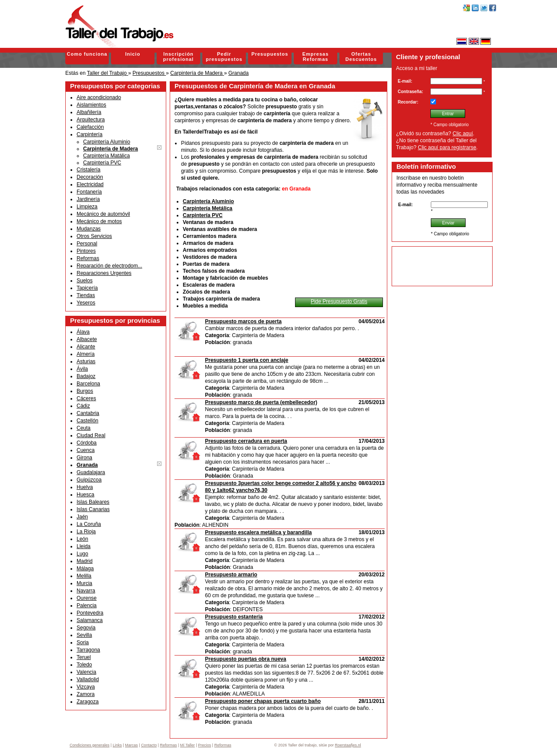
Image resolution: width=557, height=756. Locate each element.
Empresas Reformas (316, 57)
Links (117, 745)
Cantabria (88, 413)
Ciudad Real (91, 435)
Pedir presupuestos (224, 57)
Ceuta (84, 428)
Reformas (88, 258)
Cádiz (83, 406)
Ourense (87, 598)
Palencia (87, 605)
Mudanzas (89, 229)
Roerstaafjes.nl (348, 745)
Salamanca (90, 620)
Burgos (85, 391)
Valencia (86, 672)
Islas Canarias (93, 509)
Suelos (85, 281)
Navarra (86, 591)
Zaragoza (88, 702)
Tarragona (88, 650)
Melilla (84, 576)
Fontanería (89, 192)
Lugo (82, 554)
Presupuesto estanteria (234, 617)
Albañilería (89, 112)
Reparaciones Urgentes (104, 273)
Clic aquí (463, 134)
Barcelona (88, 384)
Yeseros (86, 303)
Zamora (86, 694)
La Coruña (89, 524)
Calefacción (90, 127)
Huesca (86, 495)
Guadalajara (91, 472)
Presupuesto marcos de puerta (243, 321)
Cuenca (86, 450)
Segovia (86, 628)
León (82, 539)
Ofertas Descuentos (361, 57)
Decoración (90, 177)
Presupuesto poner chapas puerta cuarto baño (263, 701)
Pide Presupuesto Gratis (339, 301)
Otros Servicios (94, 236)
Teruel (84, 657)
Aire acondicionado (99, 97)
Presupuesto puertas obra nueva (246, 659)
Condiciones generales (90, 745)
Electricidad (90, 184)
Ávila (82, 369)
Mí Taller (188, 745)
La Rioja (86, 532)
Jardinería (88, 199)
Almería (86, 354)
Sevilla (84, 635)
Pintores (86, 251)
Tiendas (86, 295)
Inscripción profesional (178, 57)
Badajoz (86, 376)
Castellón (87, 421)
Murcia (84, 583)
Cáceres (86, 398)
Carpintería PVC (102, 163)
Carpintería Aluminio (107, 142)
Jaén (82, 517)
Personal (87, 244)
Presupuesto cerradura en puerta (246, 441)
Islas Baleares (93, 502)
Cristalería (89, 170)
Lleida (84, 546)
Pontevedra (90, 613)
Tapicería (87, 288)
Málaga (85, 569)
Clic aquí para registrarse (447, 147)
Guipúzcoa (89, 480)
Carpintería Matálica (106, 156)
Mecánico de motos (99, 221)
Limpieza (87, 207)
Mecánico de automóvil (103, 214)
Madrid (85, 561)
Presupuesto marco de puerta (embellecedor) (261, 402)
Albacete (87, 339)
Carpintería (89, 134)
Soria (83, 642)
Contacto (149, 745)
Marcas (131, 745)
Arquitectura (91, 120)
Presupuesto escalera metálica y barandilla (258, 532)
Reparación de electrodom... (109, 266)
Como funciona (87, 54)
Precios (205, 745)
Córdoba (87, 443)
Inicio (133, 54)
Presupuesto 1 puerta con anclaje (247, 360)
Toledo (84, 665)
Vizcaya (86, 687)
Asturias (86, 361)
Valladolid (88, 679)
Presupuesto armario (231, 575)
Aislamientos (91, 105)
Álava (83, 332)
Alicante (86, 347)
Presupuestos (270, 54)
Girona (84, 458)
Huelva (85, 487)
